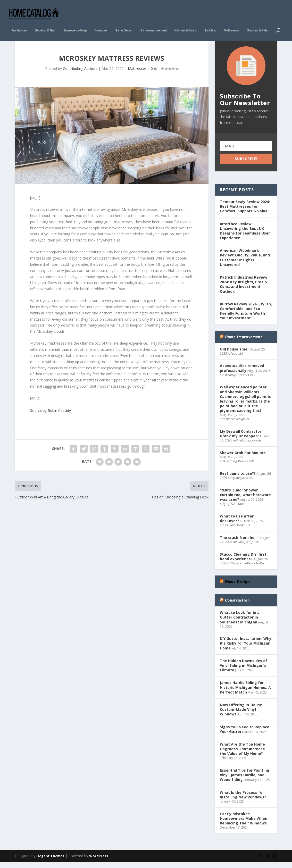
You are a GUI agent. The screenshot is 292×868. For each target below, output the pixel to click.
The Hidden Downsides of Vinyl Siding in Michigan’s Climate (244, 670)
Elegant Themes (50, 861)
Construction (237, 605)
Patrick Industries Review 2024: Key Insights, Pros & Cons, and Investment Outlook (244, 289)
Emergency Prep (75, 23)
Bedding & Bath (45, 23)
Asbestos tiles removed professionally (242, 373)
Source (36, 415)
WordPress (99, 861)
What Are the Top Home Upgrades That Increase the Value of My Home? (242, 754)
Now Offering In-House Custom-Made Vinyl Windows (241, 714)
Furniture (101, 23)
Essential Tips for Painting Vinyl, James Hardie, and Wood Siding (245, 780)
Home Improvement (153, 23)
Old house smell (235, 354)
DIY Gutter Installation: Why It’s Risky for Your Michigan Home (246, 648)
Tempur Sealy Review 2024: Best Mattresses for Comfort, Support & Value (245, 211)
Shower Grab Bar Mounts (243, 458)
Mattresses (231, 23)
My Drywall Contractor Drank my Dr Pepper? (241, 439)
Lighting (210, 23)
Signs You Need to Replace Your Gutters (245, 734)
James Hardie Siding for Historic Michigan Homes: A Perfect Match (245, 692)
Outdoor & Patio (257, 23)
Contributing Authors (80, 73)
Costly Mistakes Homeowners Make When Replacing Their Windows (244, 823)
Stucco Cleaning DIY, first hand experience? (243, 561)
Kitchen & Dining (186, 23)
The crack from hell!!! (240, 542)
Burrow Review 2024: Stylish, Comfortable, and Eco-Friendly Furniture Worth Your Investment (246, 316)
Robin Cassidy (59, 415)
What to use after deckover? (237, 524)
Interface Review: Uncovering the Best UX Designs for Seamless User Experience (245, 236)
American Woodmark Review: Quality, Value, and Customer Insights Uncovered (245, 263)
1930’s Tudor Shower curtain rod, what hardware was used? (245, 500)
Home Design (237, 587)
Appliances (19, 23)
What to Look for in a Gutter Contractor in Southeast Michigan (240, 622)
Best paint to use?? (238, 478)
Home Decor (123, 23)
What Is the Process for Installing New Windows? (243, 800)
